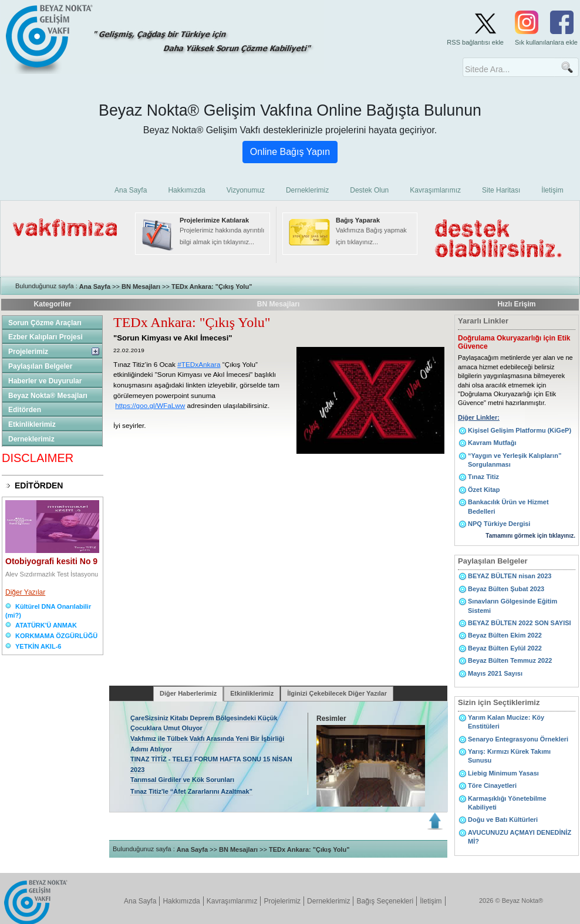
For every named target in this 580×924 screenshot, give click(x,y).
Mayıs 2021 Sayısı (495, 673)
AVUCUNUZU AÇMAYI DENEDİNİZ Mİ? (520, 837)
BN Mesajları (141, 286)
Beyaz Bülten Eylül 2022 (505, 648)
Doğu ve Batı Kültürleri (503, 820)
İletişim (431, 901)
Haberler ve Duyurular (45, 381)
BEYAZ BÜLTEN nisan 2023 (510, 576)
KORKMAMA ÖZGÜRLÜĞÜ (56, 636)
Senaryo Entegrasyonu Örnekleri (518, 739)
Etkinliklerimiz (32, 424)
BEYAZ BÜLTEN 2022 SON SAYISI (520, 623)
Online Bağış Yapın (290, 152)
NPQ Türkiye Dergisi (499, 524)
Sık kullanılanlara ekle (546, 42)
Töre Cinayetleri (492, 785)
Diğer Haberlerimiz (188, 693)
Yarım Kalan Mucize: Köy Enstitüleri (506, 722)
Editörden (25, 410)
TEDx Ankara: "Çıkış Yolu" (212, 286)
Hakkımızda (181, 901)
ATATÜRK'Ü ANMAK (46, 625)
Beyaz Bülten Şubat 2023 (506, 589)
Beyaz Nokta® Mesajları (48, 396)
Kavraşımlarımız (232, 901)
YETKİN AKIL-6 (38, 646)
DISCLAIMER (38, 458)
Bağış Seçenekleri (385, 901)
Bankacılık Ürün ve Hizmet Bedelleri (508, 506)
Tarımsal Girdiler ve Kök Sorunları (182, 780)
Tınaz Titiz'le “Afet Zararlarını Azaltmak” (191, 791)
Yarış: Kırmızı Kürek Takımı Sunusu (509, 756)
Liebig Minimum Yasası (503, 773)
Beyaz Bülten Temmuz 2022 (510, 660)
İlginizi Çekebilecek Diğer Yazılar (337, 693)
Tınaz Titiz (483, 477)
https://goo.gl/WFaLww (150, 405)
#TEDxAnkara (199, 364)
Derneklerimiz (31, 439)
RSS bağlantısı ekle (475, 42)
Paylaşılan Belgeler (40, 366)
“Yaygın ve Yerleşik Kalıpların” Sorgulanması (515, 460)
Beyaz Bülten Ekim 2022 (505, 635)
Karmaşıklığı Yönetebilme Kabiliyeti (507, 803)
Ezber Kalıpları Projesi (45, 337)
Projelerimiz (28, 352)
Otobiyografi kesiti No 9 (51, 561)
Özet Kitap (484, 490)
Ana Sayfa (95, 286)
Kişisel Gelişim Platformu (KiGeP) (520, 430)
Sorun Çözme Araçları (45, 323)
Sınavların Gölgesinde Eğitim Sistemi (512, 606)
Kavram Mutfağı (492, 443)
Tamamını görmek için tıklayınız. (530, 536)
